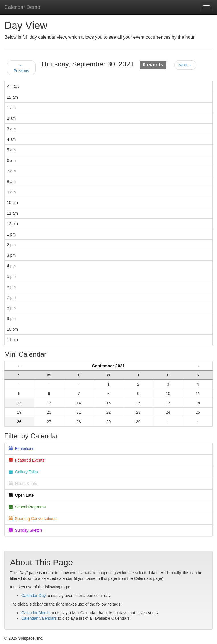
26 (19, 422)
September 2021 (108, 366)
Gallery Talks (23, 472)
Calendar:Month (36, 613)
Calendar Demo (22, 7)
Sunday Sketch (25, 530)
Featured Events (27, 460)
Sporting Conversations (33, 519)
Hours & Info (23, 484)
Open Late (21, 495)
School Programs (27, 507)
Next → (185, 65)
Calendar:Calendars (39, 618)
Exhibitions (21, 449)
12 (19, 403)
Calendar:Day (34, 596)
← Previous (21, 68)
